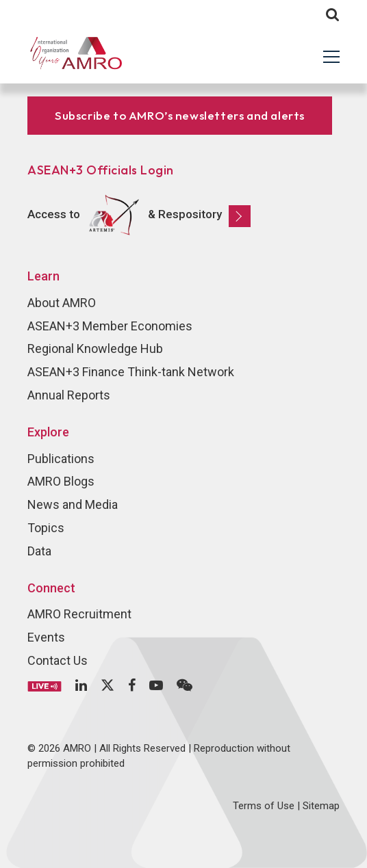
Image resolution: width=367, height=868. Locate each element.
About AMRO (62, 303)
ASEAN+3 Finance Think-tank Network (131, 372)
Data (39, 551)
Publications (61, 459)
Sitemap (321, 806)
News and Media (73, 504)
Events (46, 637)
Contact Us (58, 660)
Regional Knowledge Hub (95, 348)
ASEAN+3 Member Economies (110, 326)
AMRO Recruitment (79, 614)
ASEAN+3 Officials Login (101, 170)
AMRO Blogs (61, 481)
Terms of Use (264, 806)
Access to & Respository (139, 215)
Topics (46, 528)
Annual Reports (69, 395)
